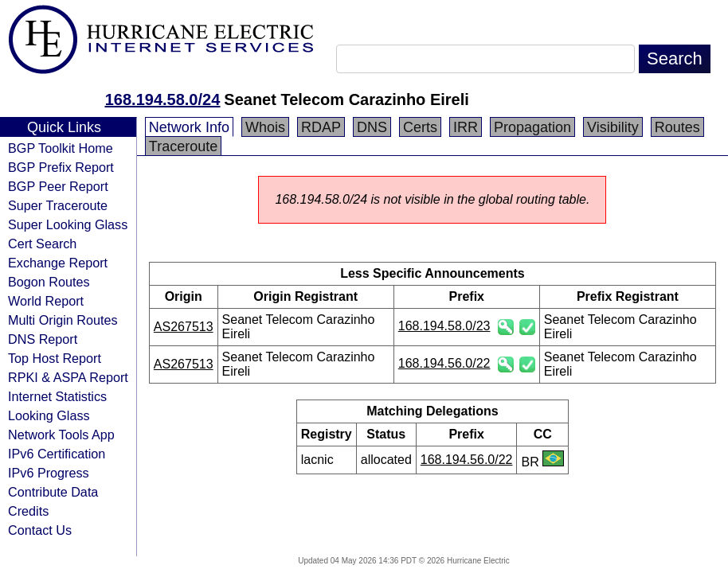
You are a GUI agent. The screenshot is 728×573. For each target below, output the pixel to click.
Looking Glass (49, 415)
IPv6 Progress (49, 473)
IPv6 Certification (57, 454)
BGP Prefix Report (61, 167)
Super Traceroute (58, 205)
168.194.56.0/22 (444, 363)
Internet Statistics (57, 396)
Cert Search (42, 244)
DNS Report (43, 339)
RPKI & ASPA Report (68, 377)
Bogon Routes (49, 282)
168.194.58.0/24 (163, 99)
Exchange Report (58, 263)
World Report (46, 301)
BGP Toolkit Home (61, 148)
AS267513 (184, 327)
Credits (28, 511)
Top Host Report (55, 358)
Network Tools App (61, 435)
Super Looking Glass (68, 224)
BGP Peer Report (58, 186)
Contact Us (40, 530)
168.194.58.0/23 (444, 326)
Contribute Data (53, 492)
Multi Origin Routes (63, 320)
